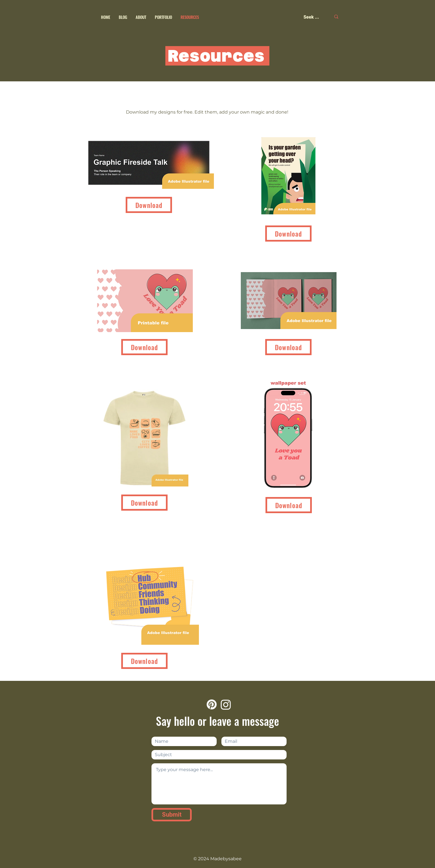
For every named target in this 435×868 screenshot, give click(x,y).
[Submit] (172, 815)
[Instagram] (226, 704)
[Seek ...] (313, 17)
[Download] (149, 205)
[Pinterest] (212, 704)
